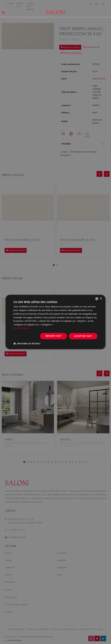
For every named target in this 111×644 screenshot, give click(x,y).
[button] (27, 344)
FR (97, 4)
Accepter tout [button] (83, 336)
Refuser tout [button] (54, 336)
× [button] (101, 299)
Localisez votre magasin (31, 6)
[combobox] (97, 299)
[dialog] (55, 322)
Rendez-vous (20, 5)
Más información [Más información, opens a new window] (22, 328)
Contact (10, 3)
